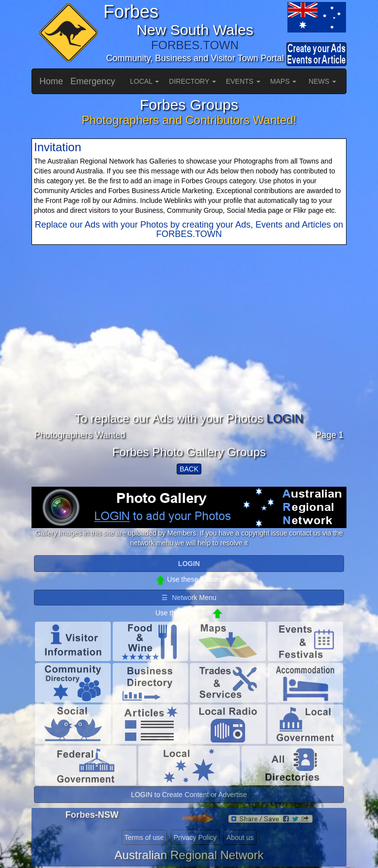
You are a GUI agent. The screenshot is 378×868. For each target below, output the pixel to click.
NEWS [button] (322, 81)
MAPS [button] (283, 81)
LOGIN (285, 418)
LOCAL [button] (144, 81)
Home (51, 81)
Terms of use (144, 837)
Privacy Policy (195, 837)
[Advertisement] (189, 343)
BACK (189, 469)
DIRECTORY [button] (192, 81)
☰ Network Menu (189, 598)
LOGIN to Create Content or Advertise (189, 795)
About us (240, 837)
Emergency (93, 81)
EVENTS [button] (243, 81)
